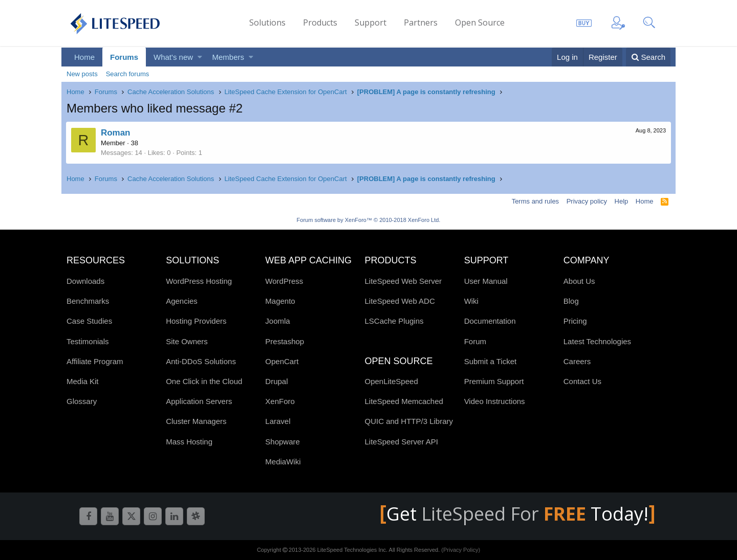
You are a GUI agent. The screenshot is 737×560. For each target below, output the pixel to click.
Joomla (277, 321)
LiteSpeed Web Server (403, 281)
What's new (173, 57)
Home (84, 57)
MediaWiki (283, 462)
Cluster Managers (196, 421)
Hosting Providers (196, 321)
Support (371, 23)
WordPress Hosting (199, 281)
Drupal (276, 381)
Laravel (278, 421)
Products (320, 23)
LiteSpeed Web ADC (399, 301)
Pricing (575, 321)
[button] (200, 57)
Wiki (471, 301)
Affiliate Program (95, 361)
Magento (280, 301)
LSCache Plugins (394, 321)
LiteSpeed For (506, 514)
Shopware (283, 442)
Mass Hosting (189, 442)
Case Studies (89, 321)
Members (229, 57)
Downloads (85, 281)
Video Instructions (495, 401)
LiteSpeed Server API (401, 442)
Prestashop (285, 341)
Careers (577, 361)
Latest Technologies (597, 341)
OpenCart (282, 361)
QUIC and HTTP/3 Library (409, 421)
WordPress (284, 281)
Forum (475, 341)
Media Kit (83, 381)
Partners (421, 23)
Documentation (490, 321)
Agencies (182, 301)
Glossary (82, 401)
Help (622, 201)
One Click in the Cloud (204, 381)
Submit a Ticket (491, 361)
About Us (579, 281)
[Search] (648, 57)
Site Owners (187, 341)
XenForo (280, 401)
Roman (116, 133)
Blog (571, 301)
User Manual (486, 281)
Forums (124, 57)
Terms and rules (535, 201)
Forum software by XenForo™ (369, 220)
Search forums (128, 74)
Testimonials (88, 341)
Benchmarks (88, 301)
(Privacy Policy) (461, 550)
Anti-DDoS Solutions (201, 361)
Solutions (267, 23)
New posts (82, 74)
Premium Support (494, 381)
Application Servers (199, 401)
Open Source (480, 23)
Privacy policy (587, 201)
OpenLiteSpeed (391, 381)
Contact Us (582, 381)
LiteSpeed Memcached (404, 401)
